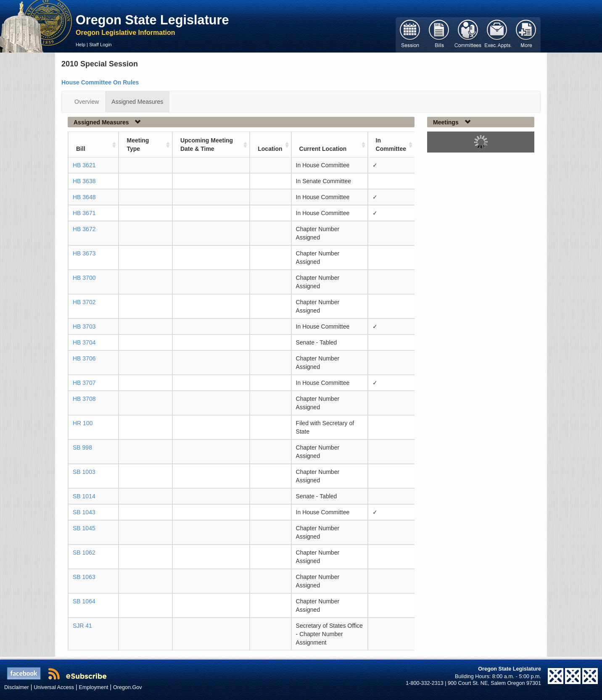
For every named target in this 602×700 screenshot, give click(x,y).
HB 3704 (84, 342)
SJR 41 (82, 626)
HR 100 (83, 423)
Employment (94, 687)
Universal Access (54, 687)
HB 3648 (84, 197)
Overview (87, 102)
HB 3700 (84, 278)
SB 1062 (84, 553)
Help (81, 45)
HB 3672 (84, 229)
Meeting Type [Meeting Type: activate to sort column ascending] (138, 145)
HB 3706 (84, 358)
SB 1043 (84, 512)
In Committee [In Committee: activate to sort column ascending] (391, 145)
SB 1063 (84, 577)
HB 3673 (84, 253)
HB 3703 (84, 326)
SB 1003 (84, 472)
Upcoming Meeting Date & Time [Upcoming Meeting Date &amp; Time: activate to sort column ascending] (207, 145)
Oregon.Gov (128, 687)
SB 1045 (84, 528)
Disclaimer (17, 687)
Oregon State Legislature (152, 20)
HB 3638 (84, 181)
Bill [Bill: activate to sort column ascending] (81, 149)
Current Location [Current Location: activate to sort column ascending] (323, 149)
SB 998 (82, 447)
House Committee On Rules (100, 82)
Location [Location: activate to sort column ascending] (270, 149)
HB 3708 (84, 399)
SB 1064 (84, 601)
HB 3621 (84, 165)
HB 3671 (84, 213)
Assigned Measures (137, 102)
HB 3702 (84, 302)
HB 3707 (84, 383)
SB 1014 (84, 496)
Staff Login (100, 45)
